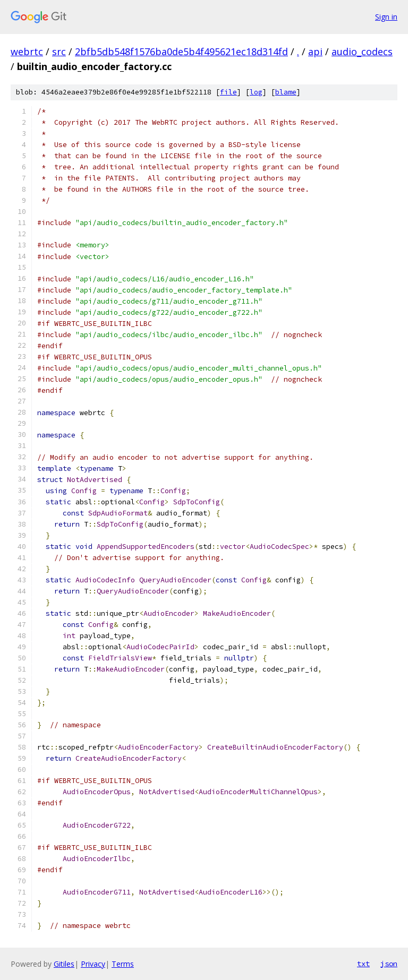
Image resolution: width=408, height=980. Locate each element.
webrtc (27, 51)
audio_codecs (362, 51)
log (256, 92)
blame (286, 92)
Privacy (93, 964)
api (315, 51)
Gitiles (64, 964)
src (59, 51)
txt (363, 964)
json (389, 964)
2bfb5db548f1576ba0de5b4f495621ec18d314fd (181, 51)
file (228, 92)
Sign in (386, 17)
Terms (123, 964)
